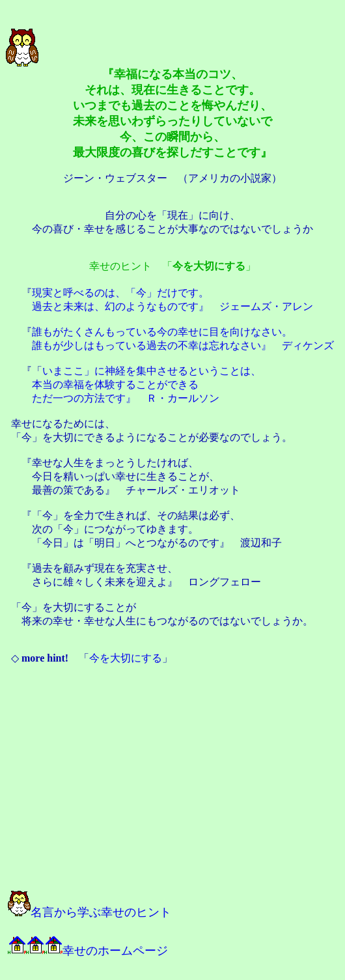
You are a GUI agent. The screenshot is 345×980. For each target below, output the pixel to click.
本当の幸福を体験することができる (115, 385)
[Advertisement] (151, 784)
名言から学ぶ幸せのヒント (90, 912)
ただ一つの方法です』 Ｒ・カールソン (126, 398)
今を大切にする (126, 658)
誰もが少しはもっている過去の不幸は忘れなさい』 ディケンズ (183, 345)
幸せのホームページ (88, 951)
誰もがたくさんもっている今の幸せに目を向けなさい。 (162, 332)
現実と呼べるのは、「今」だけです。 (120, 293)
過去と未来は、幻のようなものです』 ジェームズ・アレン (172, 306)
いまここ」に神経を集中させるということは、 (152, 371)
